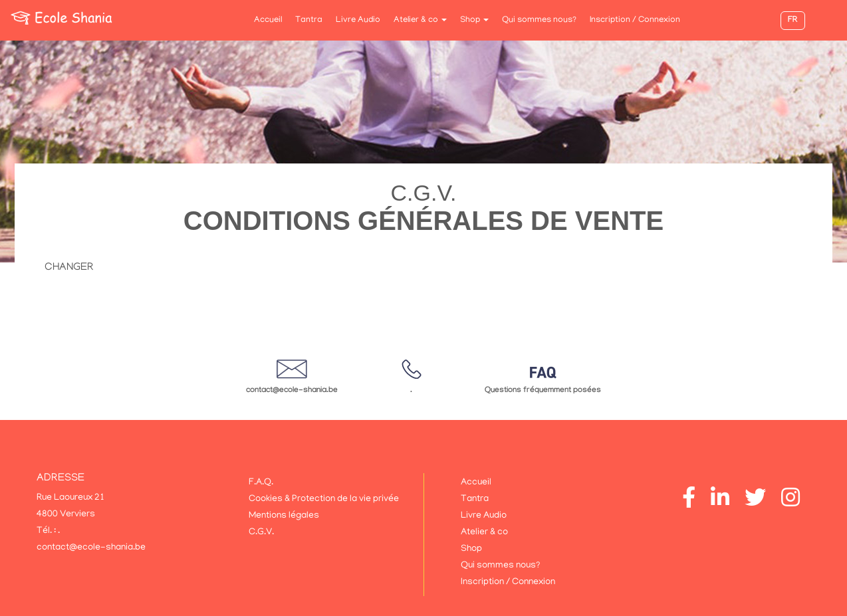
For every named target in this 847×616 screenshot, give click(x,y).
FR (793, 21)
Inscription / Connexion (635, 20)
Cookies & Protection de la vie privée (324, 499)
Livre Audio (358, 20)
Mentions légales (284, 516)
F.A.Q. (261, 483)
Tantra (309, 20)
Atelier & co (420, 20)
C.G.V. (261, 533)
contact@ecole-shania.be (292, 391)
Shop (474, 20)
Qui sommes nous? (539, 20)
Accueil (268, 20)
